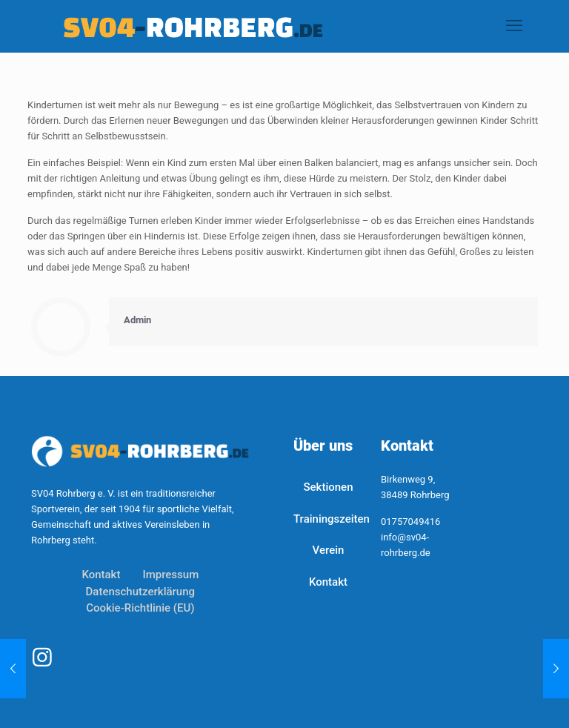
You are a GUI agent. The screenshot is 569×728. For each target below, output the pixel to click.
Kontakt (101, 575)
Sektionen (328, 487)
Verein (329, 550)
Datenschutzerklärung (140, 592)
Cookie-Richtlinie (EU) (140, 608)
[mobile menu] (514, 26)
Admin (137, 320)
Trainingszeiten (328, 519)
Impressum (170, 575)
